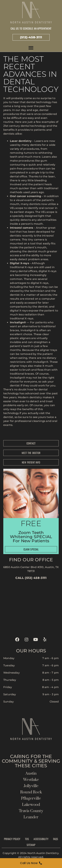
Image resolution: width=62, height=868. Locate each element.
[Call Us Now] (31, 863)
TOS (27, 839)
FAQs (56, 839)
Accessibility (41, 839)
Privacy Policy (12, 839)
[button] (31, 48)
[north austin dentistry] (31, 607)
